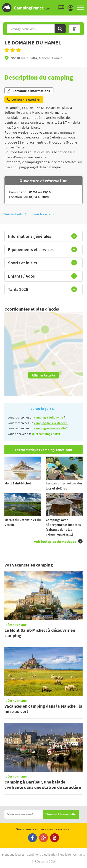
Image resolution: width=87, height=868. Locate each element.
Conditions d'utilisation (42, 855)
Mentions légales (13, 855)
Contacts (79, 855)
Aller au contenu (84, 4)
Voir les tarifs (16, 214)
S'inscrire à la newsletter (61, 814)
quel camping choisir (46, 434)
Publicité (65, 855)
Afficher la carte (43, 375)
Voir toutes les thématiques (58, 541)
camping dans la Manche (51, 423)
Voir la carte (44, 214)
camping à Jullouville (49, 417)
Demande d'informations (28, 91)
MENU (80, 8)
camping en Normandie (50, 428)
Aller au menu (81, 4)
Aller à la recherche (86, 4)
